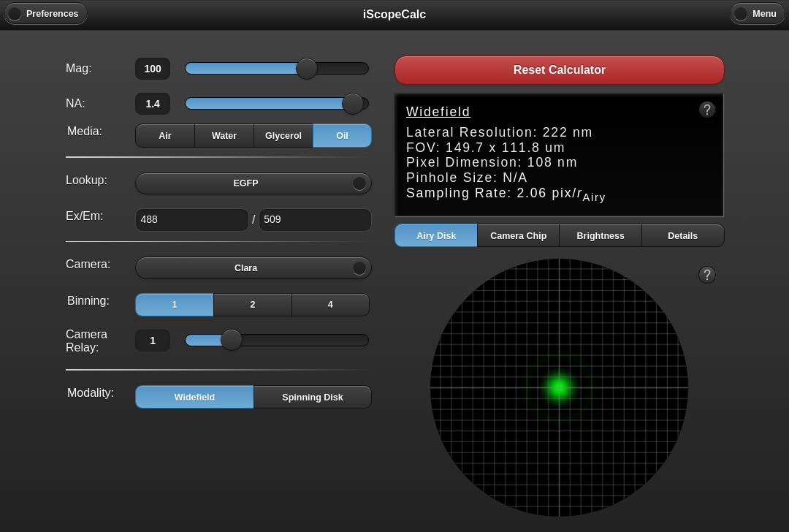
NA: (76, 103)
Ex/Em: (85, 216)
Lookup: (87, 180)
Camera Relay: (87, 341)
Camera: (88, 264)
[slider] (307, 69)
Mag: (79, 68)
